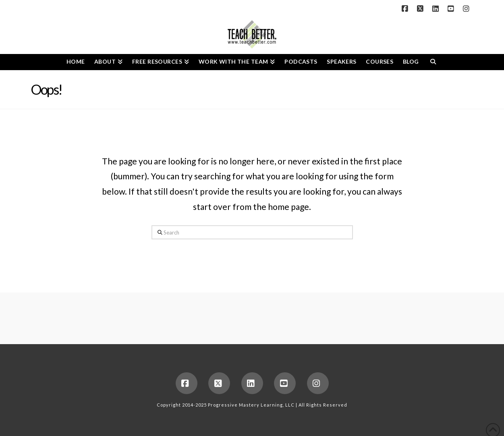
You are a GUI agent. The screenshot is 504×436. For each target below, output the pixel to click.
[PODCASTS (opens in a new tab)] (301, 62)
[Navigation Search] (433, 62)
